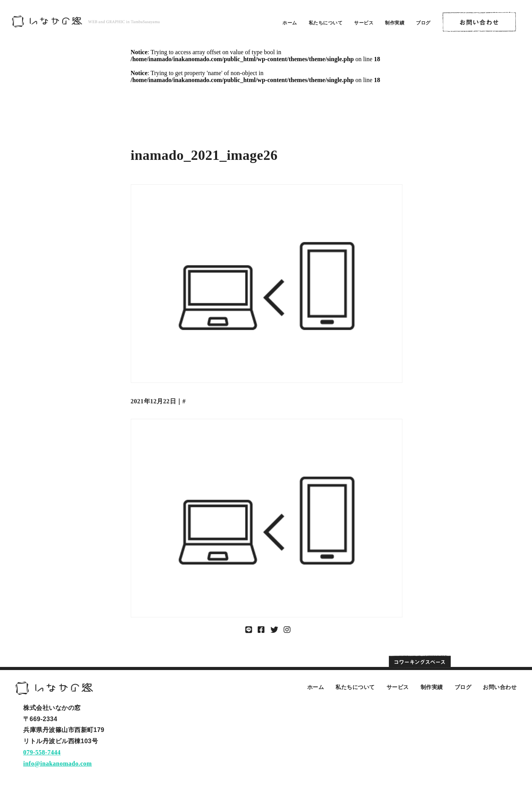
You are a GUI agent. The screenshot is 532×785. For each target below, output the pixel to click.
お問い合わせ (500, 687)
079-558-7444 (42, 752)
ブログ (423, 23)
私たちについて (326, 23)
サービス (364, 23)
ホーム (290, 23)
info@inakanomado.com (57, 764)
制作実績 (395, 23)
